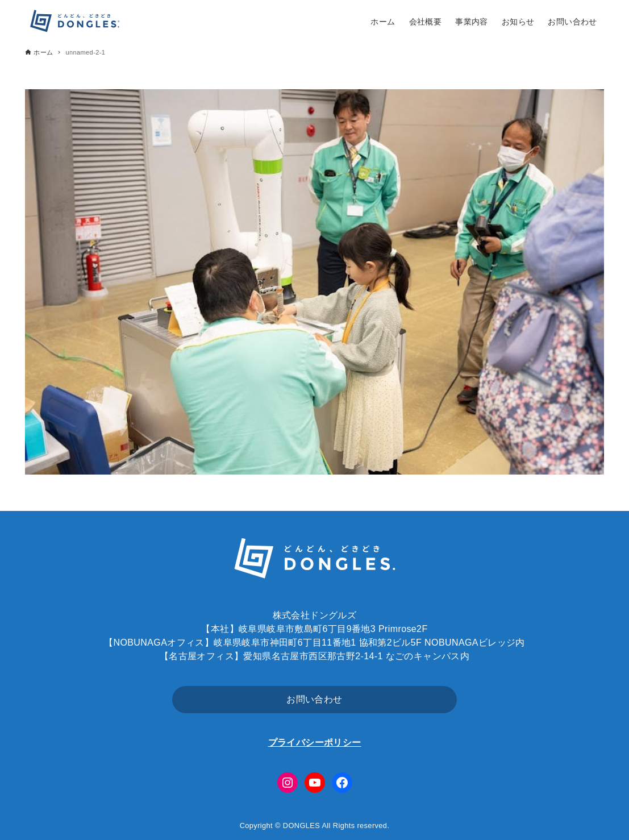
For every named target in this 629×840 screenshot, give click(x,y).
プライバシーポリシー (315, 743)
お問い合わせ (314, 699)
